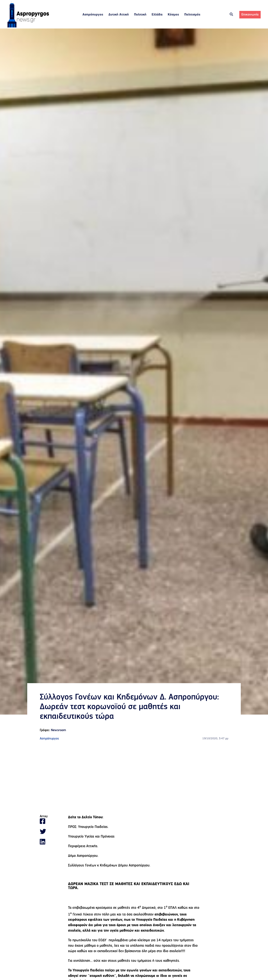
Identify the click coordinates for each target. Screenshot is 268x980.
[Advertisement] (134, 778)
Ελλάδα (157, 15)
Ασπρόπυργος (93, 15)
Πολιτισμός (192, 15)
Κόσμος (173, 15)
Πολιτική (140, 15)
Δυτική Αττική (119, 15)
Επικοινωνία (250, 15)
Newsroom (58, 730)
